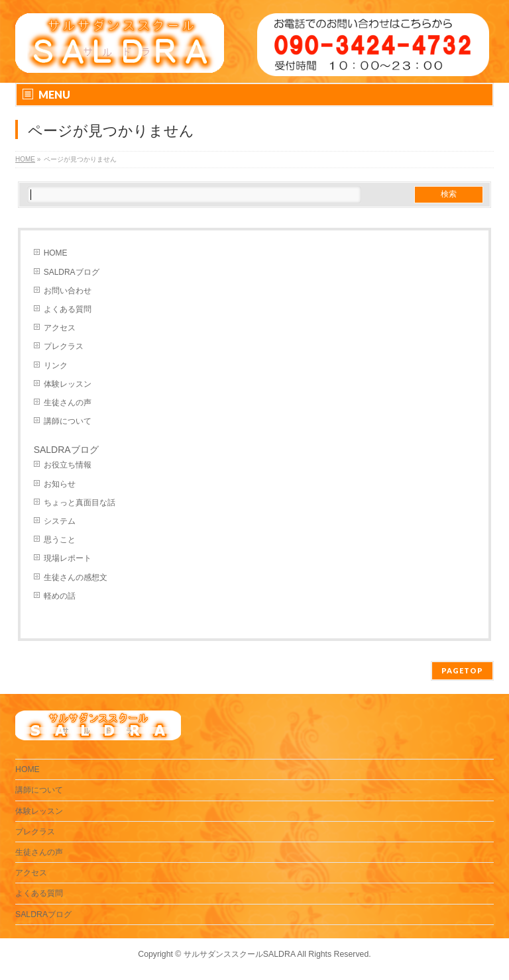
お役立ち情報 (68, 465)
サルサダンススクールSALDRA (240, 954)
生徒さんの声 (68, 403)
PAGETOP (462, 670)
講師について (68, 421)
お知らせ (60, 484)
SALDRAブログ (72, 272)
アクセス (60, 328)
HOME (56, 253)
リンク (56, 366)
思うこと (60, 540)
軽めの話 (60, 596)
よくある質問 (68, 309)
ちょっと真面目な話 (80, 503)
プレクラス (64, 346)
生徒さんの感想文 (76, 577)
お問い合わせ (68, 291)
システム (60, 521)
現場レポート (68, 558)
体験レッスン (68, 384)
